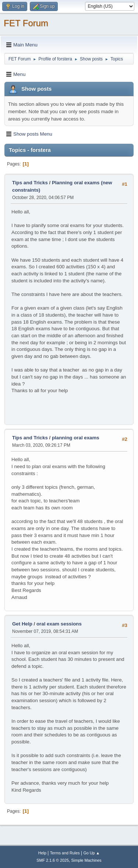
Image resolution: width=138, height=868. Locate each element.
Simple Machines (86, 860)
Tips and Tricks (30, 183)
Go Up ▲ (91, 853)
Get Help (22, 624)
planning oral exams (76, 438)
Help (42, 853)
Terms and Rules (65, 853)
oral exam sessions (59, 624)
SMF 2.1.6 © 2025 (53, 860)
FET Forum (26, 23)
